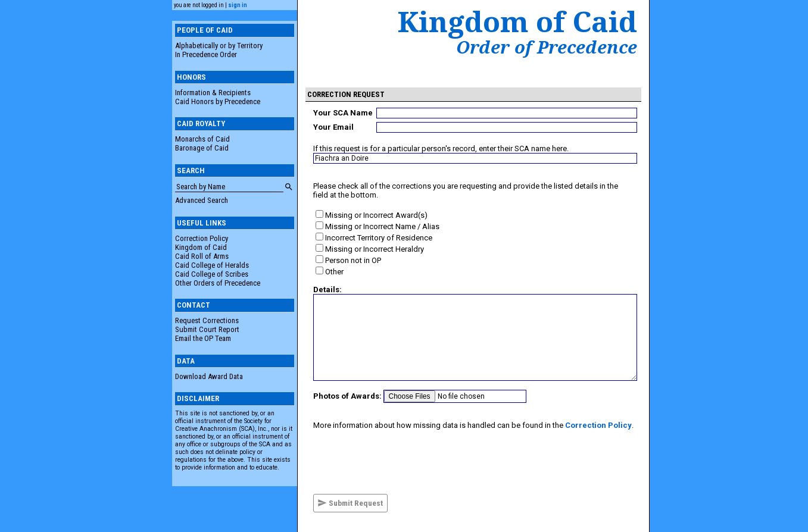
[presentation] (404, 462)
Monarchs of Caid (202, 139)
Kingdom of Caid (201, 247)
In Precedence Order (206, 54)
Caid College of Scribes (212, 274)
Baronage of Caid (202, 148)
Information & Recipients (213, 93)
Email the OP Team (203, 338)
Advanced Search (202, 200)
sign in (238, 5)
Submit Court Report (207, 329)
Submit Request (350, 503)
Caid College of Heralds (212, 265)
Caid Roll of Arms (202, 256)
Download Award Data (209, 376)
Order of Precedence (547, 47)
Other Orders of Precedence (218, 283)
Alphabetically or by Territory (219, 46)
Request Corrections (207, 320)
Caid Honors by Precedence (218, 101)
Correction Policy (202, 238)
